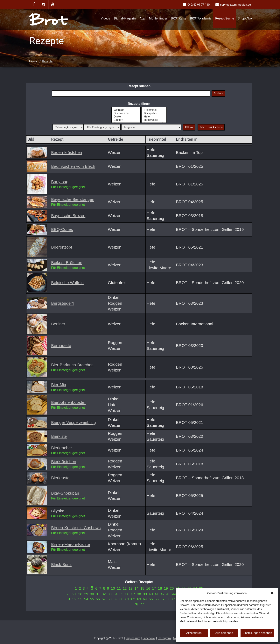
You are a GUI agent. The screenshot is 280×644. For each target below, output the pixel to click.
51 (68, 599)
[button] (272, 593)
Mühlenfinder (158, 18)
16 (148, 588)
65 (151, 599)
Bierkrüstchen (64, 462)
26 (68, 594)
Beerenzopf (62, 247)
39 (145, 594)
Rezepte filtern (139, 104)
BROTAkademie (201, 18)
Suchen (218, 93)
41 (157, 594)
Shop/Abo (245, 18)
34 (115, 594)
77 (142, 604)
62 (133, 599)
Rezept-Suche (225, 18)
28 (80, 594)
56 (98, 599)
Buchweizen (126, 113)
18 (160, 588)
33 (110, 594)
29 (86, 594)
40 (151, 594)
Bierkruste (60, 478)
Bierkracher (62, 448)
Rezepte (47, 61)
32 (104, 594)
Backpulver (154, 113)
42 (163, 594)
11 (119, 588)
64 (145, 599)
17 (154, 588)
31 (98, 594)
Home (33, 61)
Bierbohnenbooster (68, 402)
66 (157, 599)
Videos (105, 18)
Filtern (189, 127)
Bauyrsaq (60, 182)
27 (74, 594)
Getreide (126, 110)
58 (110, 599)
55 (92, 599)
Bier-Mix (59, 385)
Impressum (133, 638)
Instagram (164, 638)
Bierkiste (59, 436)
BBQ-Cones (62, 229)
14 (136, 588)
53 (80, 599)
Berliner (58, 324)
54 (86, 599)
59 (115, 599)
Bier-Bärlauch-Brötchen (72, 365)
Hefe (154, 117)
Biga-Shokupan (65, 493)
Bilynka (58, 511)
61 (127, 599)
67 (163, 599)
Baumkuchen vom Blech (73, 166)
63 (139, 599)
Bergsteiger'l (62, 303)
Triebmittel (154, 110)
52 (74, 599)
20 (172, 588)
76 (136, 604)
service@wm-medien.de (235, 5)
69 (174, 599)
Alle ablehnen (224, 633)
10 (113, 588)
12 (125, 588)
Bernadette (61, 345)
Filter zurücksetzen (211, 127)
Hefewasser (154, 120)
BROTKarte (178, 18)
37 (133, 594)
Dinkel (126, 117)
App (142, 18)
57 (104, 599)
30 (92, 594)
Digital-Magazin (125, 18)
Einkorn (126, 120)
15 (142, 588)
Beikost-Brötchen (67, 262)
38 (139, 594)
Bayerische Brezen (68, 216)
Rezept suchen (139, 86)
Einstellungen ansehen (257, 633)
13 (130, 588)
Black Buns (61, 564)
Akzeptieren (194, 633)
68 (168, 599)
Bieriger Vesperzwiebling (73, 422)
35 (121, 594)
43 (168, 594)
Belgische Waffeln (67, 283)
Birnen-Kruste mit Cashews (76, 528)
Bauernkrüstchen (67, 152)
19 (166, 588)
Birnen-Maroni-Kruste (71, 544)
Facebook (149, 638)
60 (121, 599)
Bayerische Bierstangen (73, 199)
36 (127, 594)
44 (174, 594)
